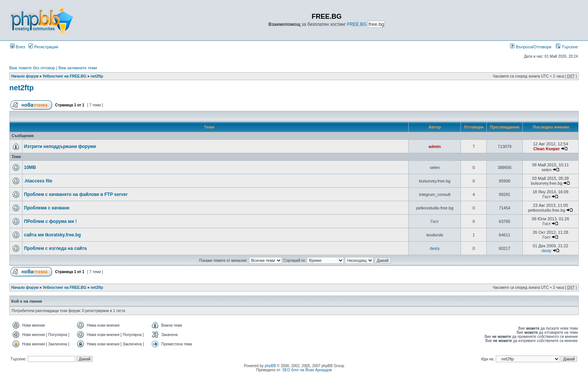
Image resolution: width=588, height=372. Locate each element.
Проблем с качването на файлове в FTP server (76, 194)
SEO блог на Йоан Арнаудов (307, 370)
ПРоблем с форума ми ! (50, 221)
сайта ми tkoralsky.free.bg (52, 235)
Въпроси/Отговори (531, 47)
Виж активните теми (78, 68)
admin (435, 146)
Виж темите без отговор (32, 68)
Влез (18, 47)
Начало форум (25, 76)
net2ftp (97, 76)
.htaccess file (38, 181)
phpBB (270, 366)
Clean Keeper (546, 149)
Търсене (567, 47)
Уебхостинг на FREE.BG (65, 76)
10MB (30, 167)
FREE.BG (357, 24)
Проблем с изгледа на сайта (55, 248)
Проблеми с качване (47, 208)
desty (435, 248)
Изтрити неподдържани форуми (60, 146)
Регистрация (43, 47)
